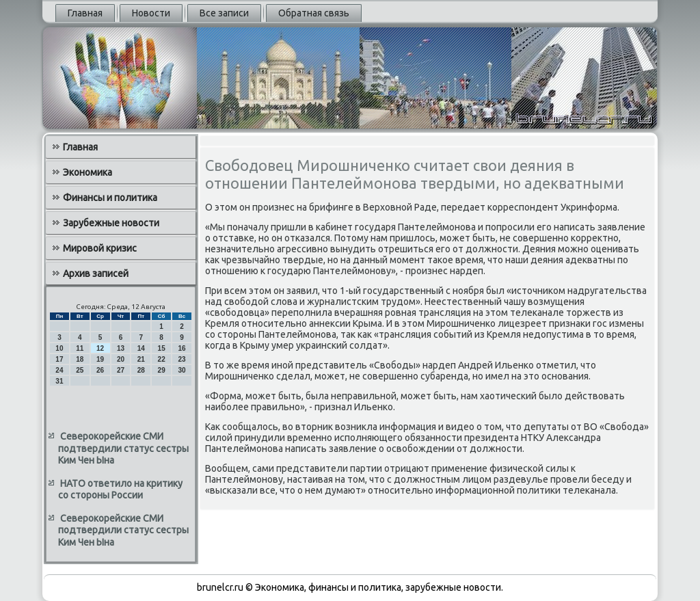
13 (121, 348)
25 (80, 370)
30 (181, 370)
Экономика (87, 172)
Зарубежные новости (111, 223)
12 (100, 348)
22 (162, 359)
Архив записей (96, 273)
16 (181, 348)
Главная (85, 13)
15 (162, 348)
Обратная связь (314, 13)
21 (141, 359)
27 (121, 370)
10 (59, 348)
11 (80, 348)
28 (141, 370)
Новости (151, 13)
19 (100, 359)
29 (162, 370)
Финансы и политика (110, 198)
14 (141, 348)
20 (121, 359)
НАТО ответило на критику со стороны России (120, 490)
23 (181, 359)
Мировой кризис (100, 248)
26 (100, 370)
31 (59, 381)
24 (59, 370)
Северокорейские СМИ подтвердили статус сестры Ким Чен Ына (123, 448)
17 (59, 359)
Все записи (224, 13)
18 (80, 359)
